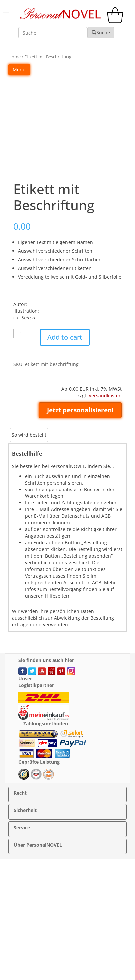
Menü (19, 69)
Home (15, 57)
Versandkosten (105, 395)
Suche (101, 32)
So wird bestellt (29, 435)
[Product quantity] (23, 334)
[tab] (29, 435)
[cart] (117, 21)
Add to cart (65, 337)
